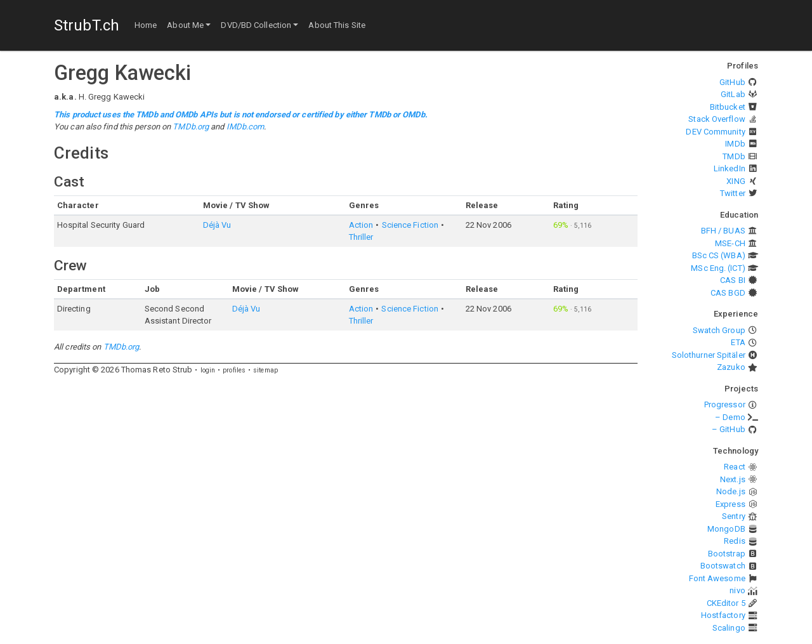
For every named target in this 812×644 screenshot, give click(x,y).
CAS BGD (728, 293)
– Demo (730, 417)
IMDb (735, 144)
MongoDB (726, 529)
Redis (735, 541)
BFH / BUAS (723, 231)
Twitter (733, 193)
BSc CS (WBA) (719, 255)
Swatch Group (719, 330)
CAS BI (733, 280)
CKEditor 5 (726, 603)
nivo (737, 590)
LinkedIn (730, 168)
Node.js (731, 491)
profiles (234, 370)
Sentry (734, 516)
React (735, 467)
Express (730, 504)
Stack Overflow (717, 119)
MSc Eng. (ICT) (718, 268)
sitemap (265, 370)
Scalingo (729, 628)
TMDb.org (191, 127)
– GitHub (729, 429)
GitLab (733, 94)
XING (736, 181)
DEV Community (715, 132)
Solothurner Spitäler (709, 355)
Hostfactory (723, 615)
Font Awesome (717, 578)
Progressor (725, 404)
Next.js (733, 479)
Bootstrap (727, 554)
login (208, 370)
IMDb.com (246, 127)
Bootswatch (723, 566)
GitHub (732, 82)
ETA (738, 342)
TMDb (734, 156)
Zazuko (731, 367)
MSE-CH (730, 243)
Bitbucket (728, 107)
